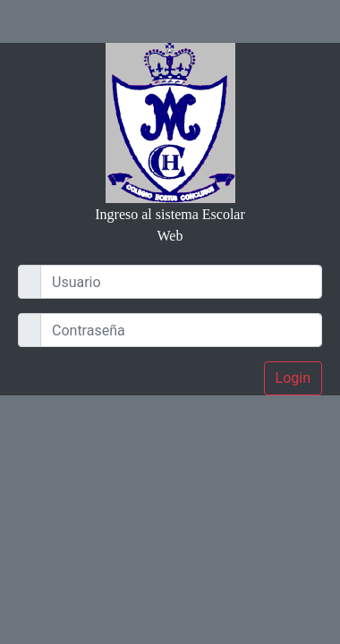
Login (293, 378)
